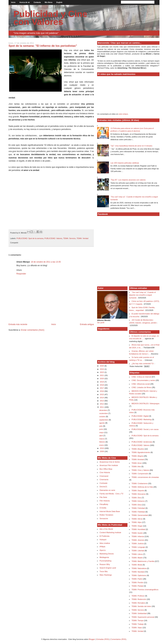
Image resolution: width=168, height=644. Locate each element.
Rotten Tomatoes (106, 515)
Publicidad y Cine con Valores (50, 18)
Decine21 (103, 487)
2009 (102, 451)
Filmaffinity (104, 504)
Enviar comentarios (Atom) (33, 330)
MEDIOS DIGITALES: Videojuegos (146, 404)
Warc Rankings (106, 575)
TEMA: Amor (137, 463)
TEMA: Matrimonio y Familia (143, 561)
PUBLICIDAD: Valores (53, 238)
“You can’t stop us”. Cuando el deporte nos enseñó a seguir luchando (142, 295)
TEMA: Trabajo (138, 624)
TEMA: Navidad (138, 572)
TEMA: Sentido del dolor (141, 606)
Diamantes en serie (107, 490)
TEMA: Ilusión (137, 533)
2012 (102, 404)
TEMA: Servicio (69, 238)
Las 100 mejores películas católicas (125, 163)
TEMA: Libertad (138, 551)
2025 (102, 366)
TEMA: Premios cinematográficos (145, 590)
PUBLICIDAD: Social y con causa (145, 429)
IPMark (102, 547)
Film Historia (105, 501)
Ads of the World (106, 529)
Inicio (13, 2)
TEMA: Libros (137, 554)
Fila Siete (103, 497)
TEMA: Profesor (138, 596)
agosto (102, 423)
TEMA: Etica (137, 505)
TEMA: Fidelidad (138, 512)
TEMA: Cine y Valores (140, 470)
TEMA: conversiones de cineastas (145, 477)
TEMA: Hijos (137, 522)
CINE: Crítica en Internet (141, 377)
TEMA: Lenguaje (138, 547)
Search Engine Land (108, 568)
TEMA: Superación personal (143, 617)
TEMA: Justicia (138, 543)
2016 (102, 391)
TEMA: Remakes (138, 603)
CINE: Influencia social (141, 384)
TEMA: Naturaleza (139, 568)
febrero (102, 442)
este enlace (123, 114)
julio (101, 426)
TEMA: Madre (137, 558)
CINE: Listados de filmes (141, 387)
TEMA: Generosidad (140, 515)
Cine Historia (105, 472)
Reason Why (105, 564)
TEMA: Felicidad (138, 508)
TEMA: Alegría (137, 456)
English (59, 2)
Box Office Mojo (106, 469)
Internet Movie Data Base (110, 511)
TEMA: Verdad (83, 238)
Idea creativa (105, 543)
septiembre (104, 420)
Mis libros (49, 2)
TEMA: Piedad (137, 586)
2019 (102, 382)
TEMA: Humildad (138, 529)
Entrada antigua (87, 324)
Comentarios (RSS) (118, 639)
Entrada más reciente (18, 324)
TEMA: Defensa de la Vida (142, 487)
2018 (102, 385)
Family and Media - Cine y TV (111, 494)
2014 (102, 398)
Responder (21, 274)
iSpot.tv (103, 550)
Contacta (37, 2)
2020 (102, 379)
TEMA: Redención (139, 599)
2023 (102, 372)
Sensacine (104, 518)
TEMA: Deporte (138, 491)
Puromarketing (105, 561)
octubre (103, 417)
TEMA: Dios (136, 498)
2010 (102, 448)
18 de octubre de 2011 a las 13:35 (46, 262)
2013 (102, 401)
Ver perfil (101, 323)
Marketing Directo (107, 554)
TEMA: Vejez (137, 628)
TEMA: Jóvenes (138, 540)
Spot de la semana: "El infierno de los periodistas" (43, 46)
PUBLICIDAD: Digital (140, 416)
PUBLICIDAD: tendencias (142, 442)
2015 (102, 394)
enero (102, 445)
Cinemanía (104, 480)
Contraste (104, 483)
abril (101, 436)
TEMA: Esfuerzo (138, 501)
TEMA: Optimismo (139, 575)
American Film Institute (109, 465)
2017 (102, 388)
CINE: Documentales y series (143, 380)
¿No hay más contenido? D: (143, 364)
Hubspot (103, 540)
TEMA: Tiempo (138, 620)
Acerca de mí (25, 2)
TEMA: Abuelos (138, 449)
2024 (102, 369)
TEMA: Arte (136, 467)
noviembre (104, 413)
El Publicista (105, 536)
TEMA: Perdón (137, 582)
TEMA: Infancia (138, 536)
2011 (102, 407)
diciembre (103, 410)
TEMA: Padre (137, 579)
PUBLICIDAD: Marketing (141, 419)
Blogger (92, 639)
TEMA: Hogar (137, 526)
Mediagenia (104, 557)
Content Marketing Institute (110, 532)
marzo (102, 439)
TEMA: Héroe (137, 519)
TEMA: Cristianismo (140, 483)
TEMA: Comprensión (140, 474)
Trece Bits (104, 571)
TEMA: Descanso (139, 494)
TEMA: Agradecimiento (141, 452)
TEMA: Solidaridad (139, 613)
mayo (102, 432)
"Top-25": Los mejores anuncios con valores (128, 180)
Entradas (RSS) (103, 639)
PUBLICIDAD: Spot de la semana (30, 238)
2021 (102, 375)
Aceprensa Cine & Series (110, 462)
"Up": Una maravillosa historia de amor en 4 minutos (131, 146)
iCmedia (103, 508)
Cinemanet (104, 476)
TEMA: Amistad (138, 459)
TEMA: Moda (137, 565)
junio (101, 429)
